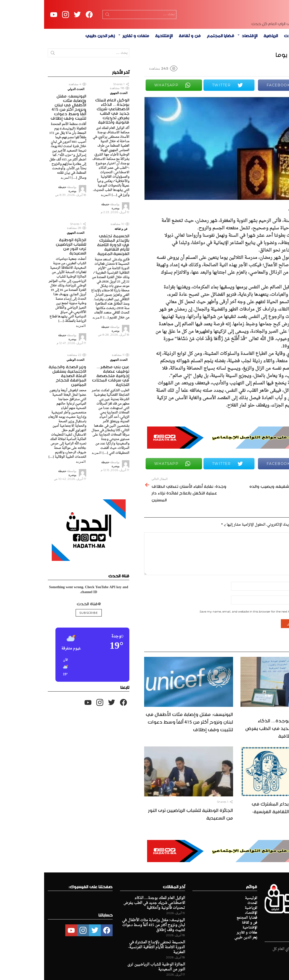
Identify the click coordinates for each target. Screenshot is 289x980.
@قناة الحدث (45, 630)
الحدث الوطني (31, 386)
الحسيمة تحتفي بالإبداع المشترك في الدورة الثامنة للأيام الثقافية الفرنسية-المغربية (246, 838)
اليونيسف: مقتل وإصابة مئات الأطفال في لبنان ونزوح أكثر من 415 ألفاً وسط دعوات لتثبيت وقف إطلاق (145, 748)
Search (63, 29)
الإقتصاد (205, 62)
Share (279, 130)
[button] (69, 694)
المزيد (62, 221)
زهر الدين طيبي (56, 62)
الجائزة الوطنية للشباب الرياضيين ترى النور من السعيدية (146, 840)
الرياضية (227, 62)
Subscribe (45, 639)
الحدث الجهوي (75, 119)
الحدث (246, 62)
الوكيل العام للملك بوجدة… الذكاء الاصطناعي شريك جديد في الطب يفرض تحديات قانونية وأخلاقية (243, 754)
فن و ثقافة (146, 62)
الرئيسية (265, 62)
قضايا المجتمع (176, 62)
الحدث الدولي (32, 116)
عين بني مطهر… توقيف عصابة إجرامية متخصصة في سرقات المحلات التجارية (67, 401)
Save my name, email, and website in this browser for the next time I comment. (211, 638)
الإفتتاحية (120, 62)
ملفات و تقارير (92, 62)
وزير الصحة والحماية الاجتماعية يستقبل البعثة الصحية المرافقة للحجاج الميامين (23, 401)
